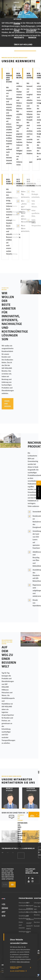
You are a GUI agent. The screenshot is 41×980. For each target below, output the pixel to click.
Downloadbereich (24, 54)
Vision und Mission (7, 404)
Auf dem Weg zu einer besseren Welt (9, 657)
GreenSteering (30, 912)
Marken (32, 38)
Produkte (19, 38)
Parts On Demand (17, 8)
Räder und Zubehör (22, 925)
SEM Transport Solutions (30, 905)
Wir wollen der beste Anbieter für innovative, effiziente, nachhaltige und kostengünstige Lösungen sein (15, 316)
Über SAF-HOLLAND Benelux (23, 46)
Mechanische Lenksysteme (23, 904)
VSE (28, 916)
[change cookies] (20, 968)
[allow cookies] (18, 971)
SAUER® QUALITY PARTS (30, 926)
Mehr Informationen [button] (23, 962)
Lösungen (31, 31)
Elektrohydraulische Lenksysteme (23, 911)
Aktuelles (17, 19)
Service (16, 2)
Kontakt (17, 14)
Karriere (17, 24)
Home (17, 31)
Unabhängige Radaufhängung (23, 917)
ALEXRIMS (30, 919)
